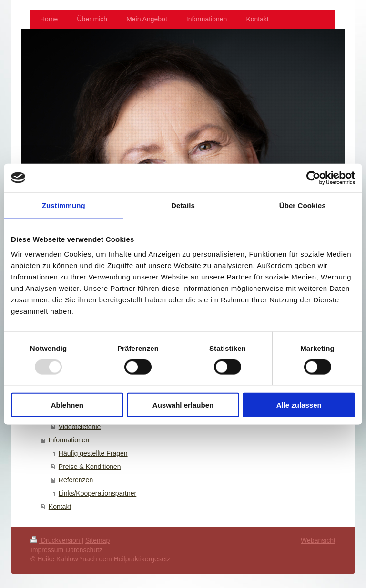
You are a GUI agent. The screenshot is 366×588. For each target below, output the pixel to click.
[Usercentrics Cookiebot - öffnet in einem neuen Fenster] (313, 178)
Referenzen (76, 480)
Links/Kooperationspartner (97, 493)
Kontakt (60, 507)
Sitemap (97, 540)
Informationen (69, 440)
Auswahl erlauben (183, 405)
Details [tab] (183, 205)
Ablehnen (67, 405)
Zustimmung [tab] (64, 205)
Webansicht (318, 540)
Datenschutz (84, 550)
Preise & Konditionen (90, 467)
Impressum (47, 550)
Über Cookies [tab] (303, 205)
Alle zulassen (299, 405)
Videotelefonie (80, 427)
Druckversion (56, 540)
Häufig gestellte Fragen (93, 453)
